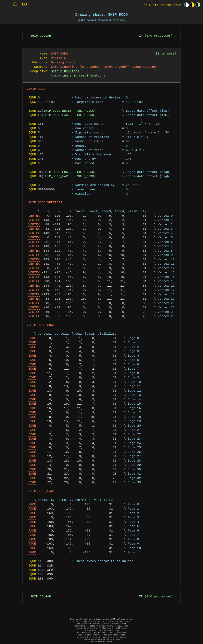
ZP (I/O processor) (156, 36)
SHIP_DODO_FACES (58, 115)
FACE (32, 505)
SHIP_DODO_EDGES (58, 111)
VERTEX (34, 216)
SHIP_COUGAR (41, 36)
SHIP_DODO (86, 111)
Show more (166, 54)
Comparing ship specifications (78, 76)
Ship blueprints (65, 71)
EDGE (32, 338)
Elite (162, 5)
